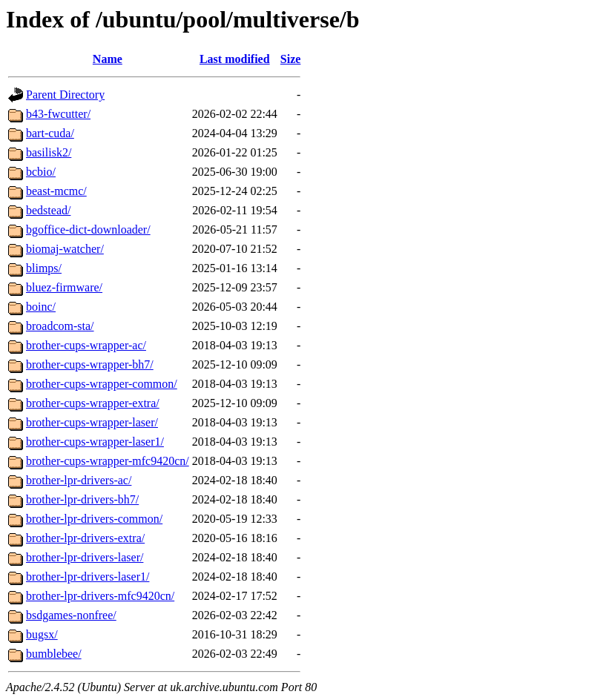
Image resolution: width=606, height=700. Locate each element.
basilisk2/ (49, 152)
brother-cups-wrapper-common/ (102, 384)
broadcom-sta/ (60, 326)
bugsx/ (42, 634)
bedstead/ (48, 210)
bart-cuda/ (50, 133)
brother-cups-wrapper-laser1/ (95, 442)
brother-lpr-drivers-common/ (94, 519)
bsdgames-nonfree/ (71, 615)
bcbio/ (41, 172)
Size (291, 59)
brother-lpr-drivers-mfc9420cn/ (100, 596)
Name (108, 59)
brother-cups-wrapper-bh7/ (90, 364)
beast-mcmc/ (56, 191)
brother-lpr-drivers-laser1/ (88, 577)
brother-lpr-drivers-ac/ (79, 480)
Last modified (235, 59)
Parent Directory (65, 95)
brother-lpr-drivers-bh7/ (82, 499)
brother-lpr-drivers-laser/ (85, 557)
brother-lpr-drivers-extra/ (85, 538)
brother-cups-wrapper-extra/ (93, 403)
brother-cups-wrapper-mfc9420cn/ (108, 461)
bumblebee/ (54, 654)
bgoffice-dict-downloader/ (88, 230)
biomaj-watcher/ (65, 249)
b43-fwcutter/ (58, 114)
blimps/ (44, 268)
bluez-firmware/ (64, 287)
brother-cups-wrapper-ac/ (86, 345)
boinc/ (41, 307)
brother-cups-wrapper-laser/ (92, 422)
